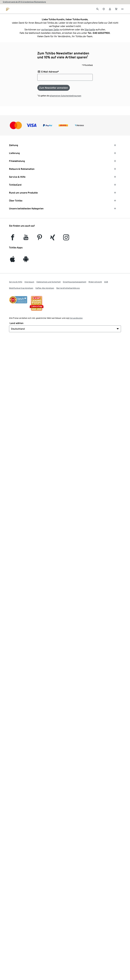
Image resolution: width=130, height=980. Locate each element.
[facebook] (13, 239)
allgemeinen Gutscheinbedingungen (65, 96)
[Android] (26, 260)
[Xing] (53, 239)
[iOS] (13, 260)
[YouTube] (26, 239)
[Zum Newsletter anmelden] (54, 88)
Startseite (90, 30)
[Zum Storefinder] (104, 9)
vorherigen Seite (50, 30)
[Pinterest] (39, 239)
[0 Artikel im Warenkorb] (116, 9)
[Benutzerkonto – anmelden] (110, 9)
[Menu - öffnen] (122, 9)
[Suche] (97, 9)
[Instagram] (66, 239)
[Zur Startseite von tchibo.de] (8, 9)
